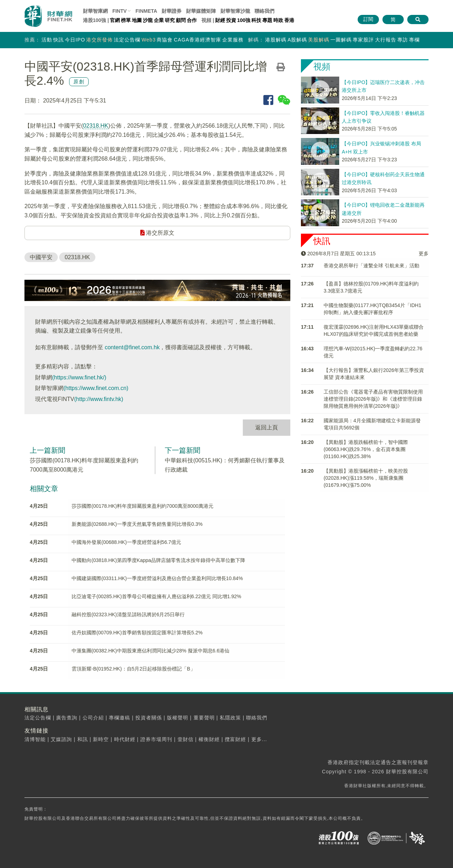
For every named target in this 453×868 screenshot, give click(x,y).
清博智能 (35, 739)
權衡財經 (209, 739)
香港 (289, 20)
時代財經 (125, 739)
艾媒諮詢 (61, 739)
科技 (256, 20)
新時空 (101, 739)
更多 (424, 254)
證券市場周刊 (156, 739)
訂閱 (368, 19)
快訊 (58, 40)
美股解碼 (319, 40)
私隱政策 (230, 718)
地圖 (137, 20)
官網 (115, 20)
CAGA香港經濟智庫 (197, 40)
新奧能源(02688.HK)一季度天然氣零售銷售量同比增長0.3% (137, 524)
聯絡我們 (264, 11)
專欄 (414, 40)
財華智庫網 (95, 11)
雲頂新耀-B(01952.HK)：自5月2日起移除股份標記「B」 (133, 669)
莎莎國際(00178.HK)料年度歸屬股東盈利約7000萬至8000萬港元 (142, 506)
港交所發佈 (99, 40)
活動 (47, 40)
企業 (159, 20)
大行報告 (386, 40)
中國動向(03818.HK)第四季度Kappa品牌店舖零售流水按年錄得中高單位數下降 (158, 560)
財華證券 (172, 11)
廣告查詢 (67, 718)
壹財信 (186, 739)
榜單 (126, 20)
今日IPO (75, 40)
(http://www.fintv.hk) (99, 399)
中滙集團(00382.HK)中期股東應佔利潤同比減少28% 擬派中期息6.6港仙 (150, 651)
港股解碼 (276, 40)
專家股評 (363, 40)
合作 (192, 20)
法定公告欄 (127, 40)
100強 (244, 20)
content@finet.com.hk (132, 347)
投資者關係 (149, 718)
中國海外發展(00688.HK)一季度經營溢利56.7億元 (126, 542)
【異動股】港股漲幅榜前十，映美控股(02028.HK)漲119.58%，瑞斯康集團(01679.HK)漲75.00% (366, 478)
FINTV (119, 11)
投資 (231, 20)
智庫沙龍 (235, 11)
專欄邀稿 (119, 718)
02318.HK (96, 126)
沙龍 (148, 20)
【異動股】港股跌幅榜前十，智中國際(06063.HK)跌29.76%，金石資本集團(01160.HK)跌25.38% (366, 449)
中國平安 (41, 257)
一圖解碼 (341, 40)
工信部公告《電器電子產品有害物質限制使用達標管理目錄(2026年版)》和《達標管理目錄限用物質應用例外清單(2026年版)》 (373, 399)
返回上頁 (267, 427)
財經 (220, 20)
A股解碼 (297, 40)
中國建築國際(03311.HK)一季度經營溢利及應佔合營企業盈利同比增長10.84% (157, 578)
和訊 (83, 739)
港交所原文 (157, 233)
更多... (259, 739)
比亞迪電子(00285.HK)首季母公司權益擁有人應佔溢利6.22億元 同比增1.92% (156, 596)
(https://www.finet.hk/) (79, 377)
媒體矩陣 (201, 11)
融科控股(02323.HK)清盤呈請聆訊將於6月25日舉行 (128, 614)
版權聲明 (178, 718)
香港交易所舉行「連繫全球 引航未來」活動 (371, 266)
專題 (267, 20)
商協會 (165, 40)
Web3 (149, 40)
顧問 (181, 20)
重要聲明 (204, 718)
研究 (170, 20)
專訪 (403, 40)
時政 (278, 20)
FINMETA (146, 11)
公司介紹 (93, 718)
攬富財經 (235, 739)
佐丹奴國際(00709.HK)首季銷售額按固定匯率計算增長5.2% (137, 633)
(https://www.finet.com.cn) (96, 388)
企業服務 (233, 40)
